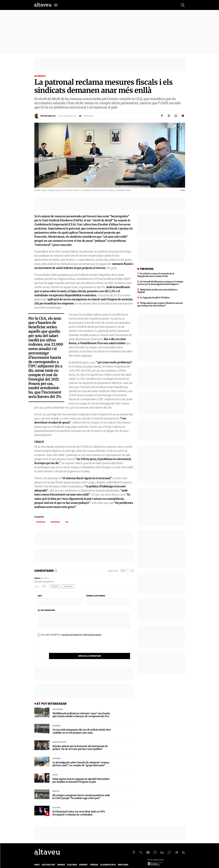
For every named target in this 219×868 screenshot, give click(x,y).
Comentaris (88, 116)
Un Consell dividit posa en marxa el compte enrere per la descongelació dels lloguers (160, 283)
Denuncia (68, 586)
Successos (58, 703)
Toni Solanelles (48, 116)
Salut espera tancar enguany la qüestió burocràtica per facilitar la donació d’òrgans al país (81, 774)
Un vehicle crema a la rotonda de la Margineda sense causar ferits (156, 275)
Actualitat (49, 859)
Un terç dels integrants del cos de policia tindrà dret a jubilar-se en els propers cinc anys (82, 725)
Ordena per (113, 571)
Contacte (50, 862)
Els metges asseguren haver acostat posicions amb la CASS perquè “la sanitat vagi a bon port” (81, 791)
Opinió (61, 859)
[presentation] (61, 647)
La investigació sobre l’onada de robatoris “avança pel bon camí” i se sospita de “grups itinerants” (81, 758)
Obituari (123, 859)
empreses (55, 522)
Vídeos (94, 859)
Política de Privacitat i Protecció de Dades (81, 635)
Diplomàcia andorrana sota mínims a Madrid (157, 291)
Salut (55, 769)
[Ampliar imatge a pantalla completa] (180, 128)
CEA (67, 522)
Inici (37, 859)
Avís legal (134, 862)
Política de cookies (116, 862)
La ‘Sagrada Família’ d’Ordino (155, 298)
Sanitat (56, 785)
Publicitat (62, 862)
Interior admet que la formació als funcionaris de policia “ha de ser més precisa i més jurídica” (80, 741)
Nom (40, 596)
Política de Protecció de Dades (87, 862)
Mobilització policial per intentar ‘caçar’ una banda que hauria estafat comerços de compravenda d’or (81, 709)
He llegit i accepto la (69, 635)
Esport (84, 859)
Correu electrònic (96, 596)
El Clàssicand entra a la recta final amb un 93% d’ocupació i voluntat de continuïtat (79, 807)
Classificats (108, 859)
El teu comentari (46, 610)
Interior (57, 720)
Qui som (38, 862)
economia (41, 522)
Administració (59, 736)
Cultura (56, 801)
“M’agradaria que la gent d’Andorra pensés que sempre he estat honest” (160, 304)
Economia (40, 76)
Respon (55, 586)
